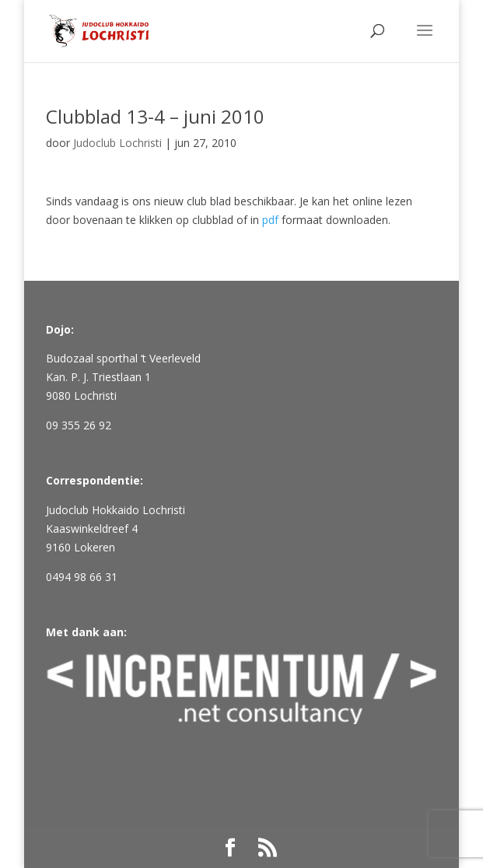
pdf (270, 220)
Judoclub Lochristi (117, 143)
